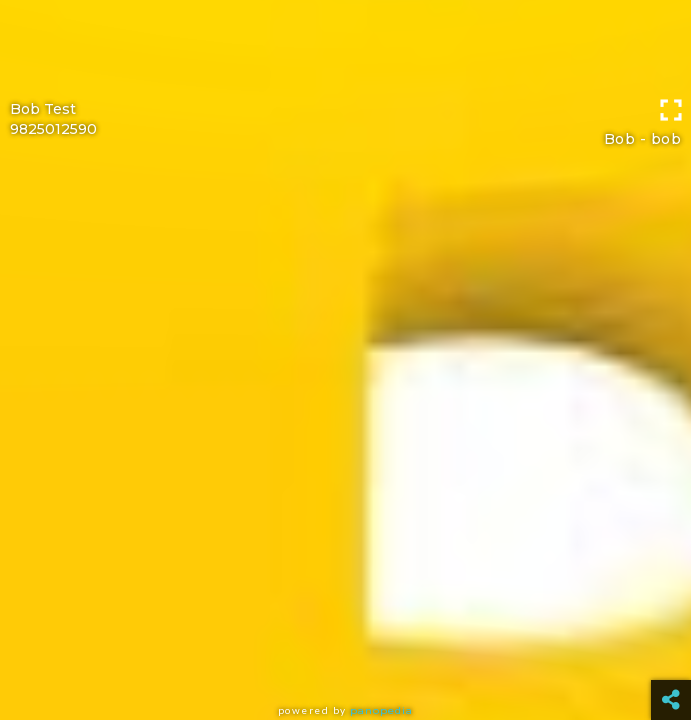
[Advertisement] (345, 45)
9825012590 (53, 129)
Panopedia (381, 710)
